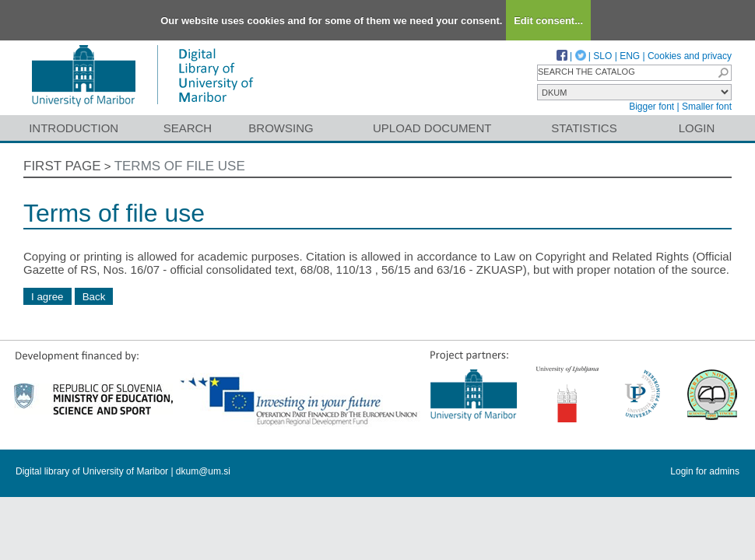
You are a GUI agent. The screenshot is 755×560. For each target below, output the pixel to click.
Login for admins (705, 471)
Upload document (432, 128)
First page (62, 166)
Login (697, 128)
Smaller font (707, 107)
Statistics (584, 128)
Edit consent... (548, 21)
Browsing (281, 128)
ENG (630, 56)
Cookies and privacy (690, 56)
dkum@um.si (203, 471)
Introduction (74, 128)
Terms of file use (180, 166)
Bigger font (651, 107)
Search (188, 128)
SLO (602, 56)
